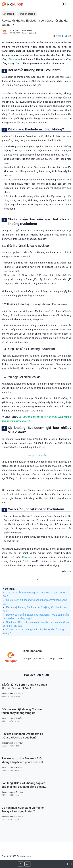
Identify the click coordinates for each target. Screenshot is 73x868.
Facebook (39, 659)
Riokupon (14, 59)
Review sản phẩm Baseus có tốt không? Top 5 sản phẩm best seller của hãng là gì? (24, 762)
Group (51, 659)
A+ (28, 864)
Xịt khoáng (9, 14)
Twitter (61, 659)
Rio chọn (20, 792)
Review (29, 30)
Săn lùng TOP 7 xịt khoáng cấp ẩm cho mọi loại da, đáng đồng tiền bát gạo (24, 787)
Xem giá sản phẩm (36, 456)
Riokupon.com (16, 30)
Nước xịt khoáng (27, 14)
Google (27, 659)
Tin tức (19, 718)
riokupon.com (7, 694)
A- (21, 864)
